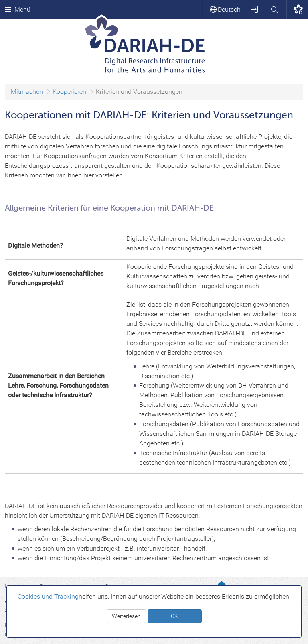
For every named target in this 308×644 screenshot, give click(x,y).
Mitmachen (27, 92)
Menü (18, 9)
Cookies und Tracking (48, 596)
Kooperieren (69, 92)
